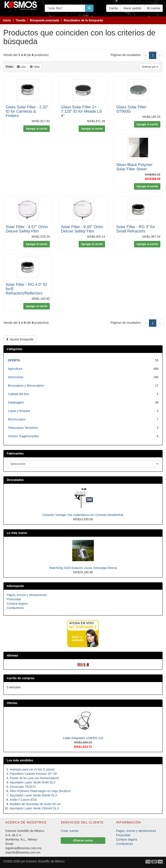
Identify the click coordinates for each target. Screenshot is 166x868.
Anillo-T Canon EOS (23, 800)
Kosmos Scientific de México (45, 861)
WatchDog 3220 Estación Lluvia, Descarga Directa (83, 568)
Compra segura (17, 604)
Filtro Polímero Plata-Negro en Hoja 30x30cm (40, 791)
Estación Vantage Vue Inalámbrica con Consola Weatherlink (83, 515)
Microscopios (17, 419)
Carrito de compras (21, 678)
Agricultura (15, 369)
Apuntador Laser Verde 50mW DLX (33, 795)
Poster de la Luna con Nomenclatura (34, 778)
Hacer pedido (132, 8)
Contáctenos (15, 608)
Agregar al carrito (37, 129)
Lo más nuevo (17, 533)
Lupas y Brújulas (19, 411)
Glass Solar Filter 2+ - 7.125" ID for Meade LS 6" (81, 111)
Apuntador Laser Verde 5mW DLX (33, 782)
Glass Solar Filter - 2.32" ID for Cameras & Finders (27, 111)
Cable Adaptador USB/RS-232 (83, 738)
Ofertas (12, 703)
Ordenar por (150, 67)
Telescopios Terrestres (23, 428)
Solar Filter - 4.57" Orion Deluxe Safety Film (27, 229)
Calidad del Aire (18, 394)
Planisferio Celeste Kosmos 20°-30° (34, 774)
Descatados (15, 480)
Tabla (35, 67)
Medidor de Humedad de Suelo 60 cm (35, 804)
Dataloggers (16, 402)
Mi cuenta (153, 8)
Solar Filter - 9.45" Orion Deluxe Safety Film (82, 229)
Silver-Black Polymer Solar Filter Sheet (134, 167)
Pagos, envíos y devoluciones (27, 595)
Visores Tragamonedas (23, 436)
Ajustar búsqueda (20, 339)
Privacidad (14, 599)
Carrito (113, 8)
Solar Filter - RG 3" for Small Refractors (136, 229)
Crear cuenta (69, 831)
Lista (21, 67)
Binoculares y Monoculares (26, 386)
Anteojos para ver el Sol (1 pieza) (32, 769)
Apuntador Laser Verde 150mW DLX (34, 808)
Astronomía (16, 377)
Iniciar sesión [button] (83, 841)
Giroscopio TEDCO (23, 787)
